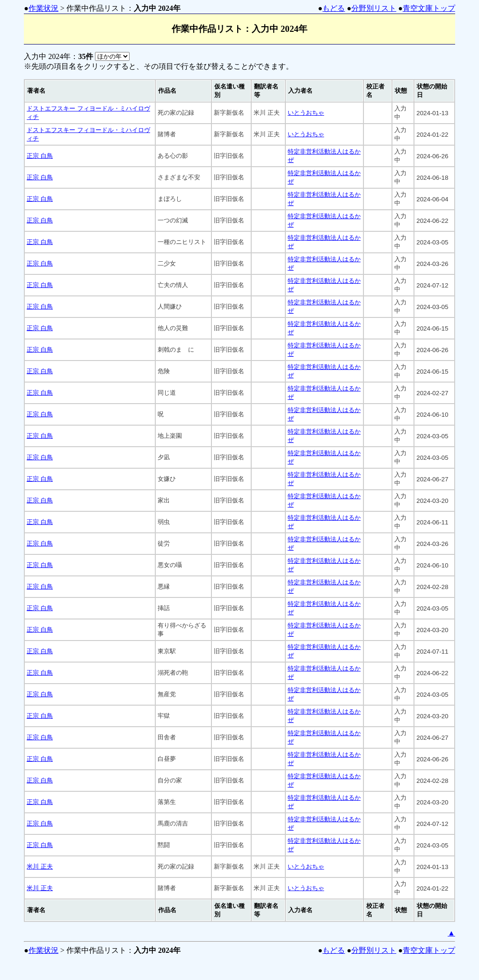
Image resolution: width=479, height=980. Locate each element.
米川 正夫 (40, 866)
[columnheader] (90, 91)
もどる (334, 8)
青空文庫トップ (429, 8)
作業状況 (44, 8)
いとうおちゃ (306, 113)
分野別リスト (374, 8)
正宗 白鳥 (40, 156)
